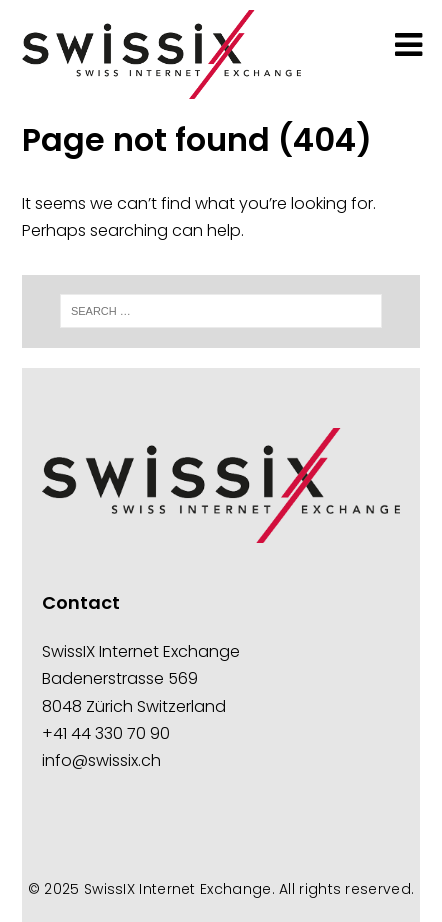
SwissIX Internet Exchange (178, 889)
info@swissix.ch (101, 760)
